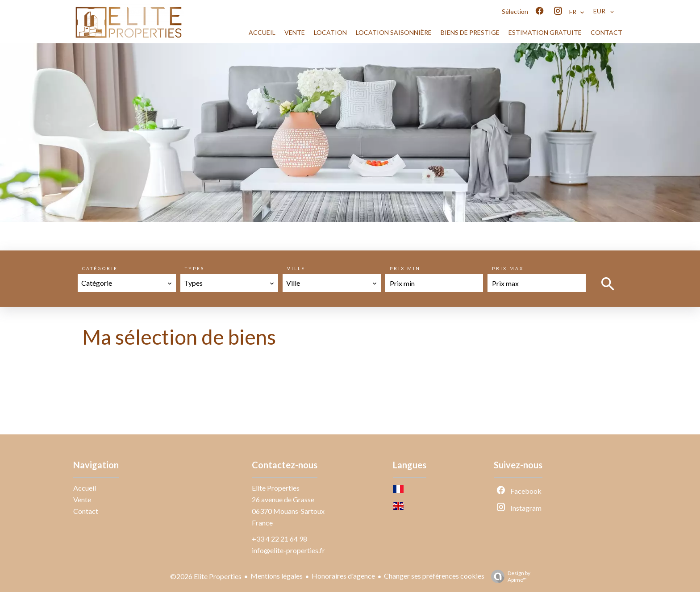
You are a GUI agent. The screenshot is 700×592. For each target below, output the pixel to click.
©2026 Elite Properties (206, 576)
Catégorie (100, 268)
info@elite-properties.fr (288, 550)
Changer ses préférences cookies (434, 576)
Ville (296, 268)
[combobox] (127, 283)
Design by (508, 576)
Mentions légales (277, 576)
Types (195, 268)
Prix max (508, 268)
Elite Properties (276, 488)
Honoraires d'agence (343, 576)
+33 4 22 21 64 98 (279, 539)
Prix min (405, 268)
